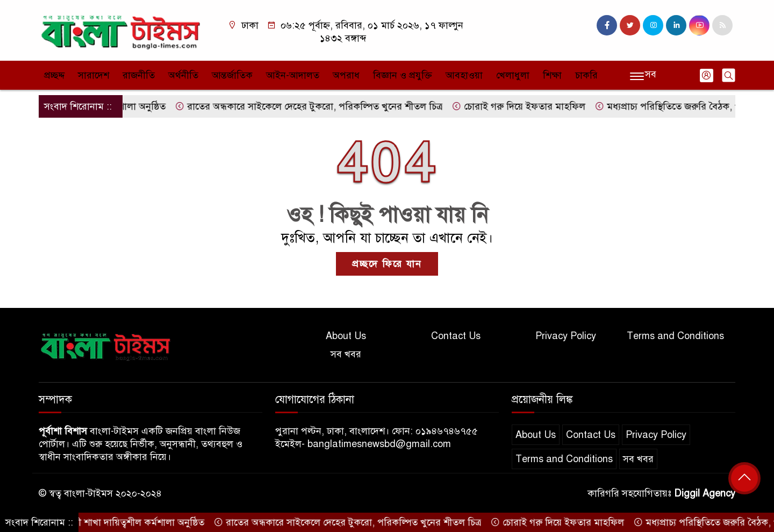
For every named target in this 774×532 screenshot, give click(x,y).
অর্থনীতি (183, 75)
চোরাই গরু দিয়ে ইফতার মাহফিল (525, 106)
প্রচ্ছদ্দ (54, 75)
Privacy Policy (566, 336)
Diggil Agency (705, 493)
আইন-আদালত (293, 75)
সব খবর (346, 354)
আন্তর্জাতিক (232, 75)
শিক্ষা (552, 75)
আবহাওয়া (464, 75)
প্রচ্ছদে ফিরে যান (387, 264)
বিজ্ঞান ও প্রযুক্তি (403, 75)
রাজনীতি (139, 75)
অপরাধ (346, 75)
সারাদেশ (94, 75)
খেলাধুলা (513, 75)
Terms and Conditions (675, 336)
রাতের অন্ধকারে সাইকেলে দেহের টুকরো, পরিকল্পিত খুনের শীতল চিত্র (315, 106)
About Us (346, 336)
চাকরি (586, 75)
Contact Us (456, 336)
